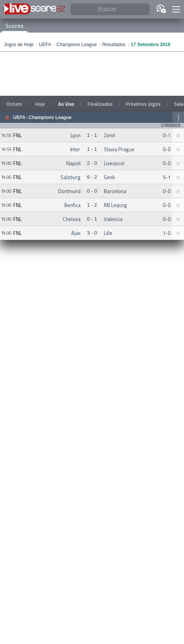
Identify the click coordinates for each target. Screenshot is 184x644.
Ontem (14, 104)
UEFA (19, 117)
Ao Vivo (66, 104)
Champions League (50, 117)
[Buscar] (110, 9)
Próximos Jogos (143, 104)
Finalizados (100, 104)
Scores (15, 26)
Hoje (40, 104)
